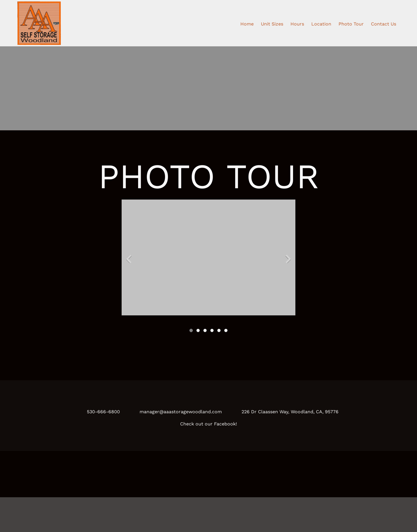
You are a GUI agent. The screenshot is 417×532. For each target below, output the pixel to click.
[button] (209, 260)
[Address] (286, 412)
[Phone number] (99, 412)
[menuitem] (247, 23)
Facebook (225, 424)
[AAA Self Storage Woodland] (39, 23)
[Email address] (177, 412)
